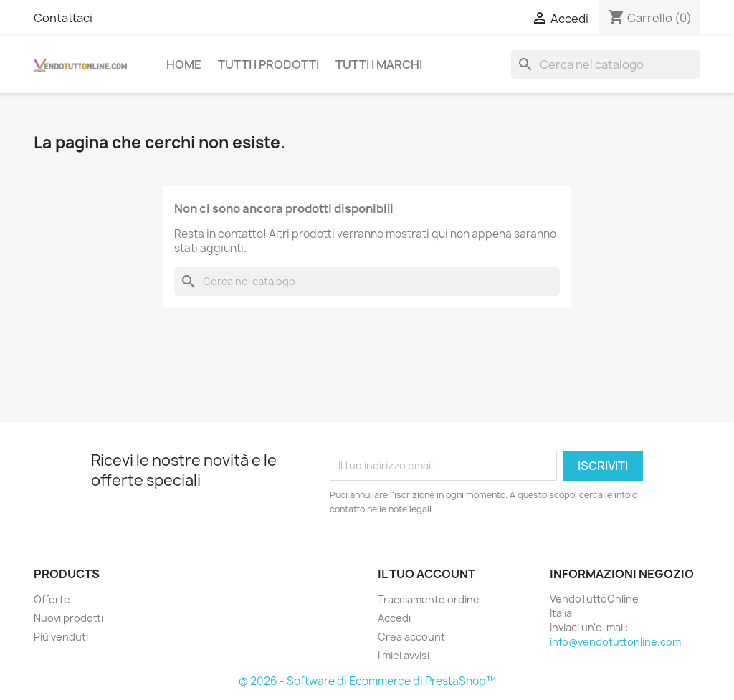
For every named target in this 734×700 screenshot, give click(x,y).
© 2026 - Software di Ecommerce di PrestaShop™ (367, 681)
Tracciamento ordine (429, 599)
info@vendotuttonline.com (615, 642)
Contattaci (63, 18)
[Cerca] (606, 64)
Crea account (411, 637)
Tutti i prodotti (268, 64)
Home (184, 64)
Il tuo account (426, 574)
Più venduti (61, 637)
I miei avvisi (404, 655)
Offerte (52, 599)
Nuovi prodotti (68, 618)
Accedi (394, 618)
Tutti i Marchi (379, 64)
